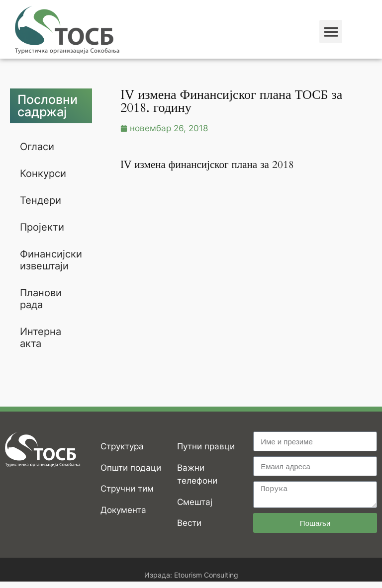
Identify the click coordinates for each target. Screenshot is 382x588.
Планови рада (41, 299)
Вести (189, 523)
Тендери (41, 200)
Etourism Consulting (206, 575)
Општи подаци (131, 468)
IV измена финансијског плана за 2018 (207, 165)
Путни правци (206, 446)
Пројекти (42, 227)
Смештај (195, 502)
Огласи (37, 147)
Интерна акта (41, 337)
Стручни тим (127, 489)
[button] (331, 32)
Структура (122, 446)
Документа (123, 510)
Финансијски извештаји (51, 260)
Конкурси (43, 173)
